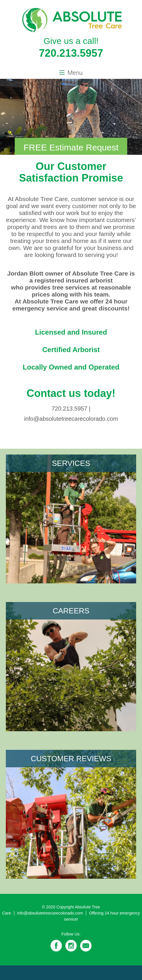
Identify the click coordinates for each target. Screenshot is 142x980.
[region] (71, 117)
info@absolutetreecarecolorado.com (50, 913)
